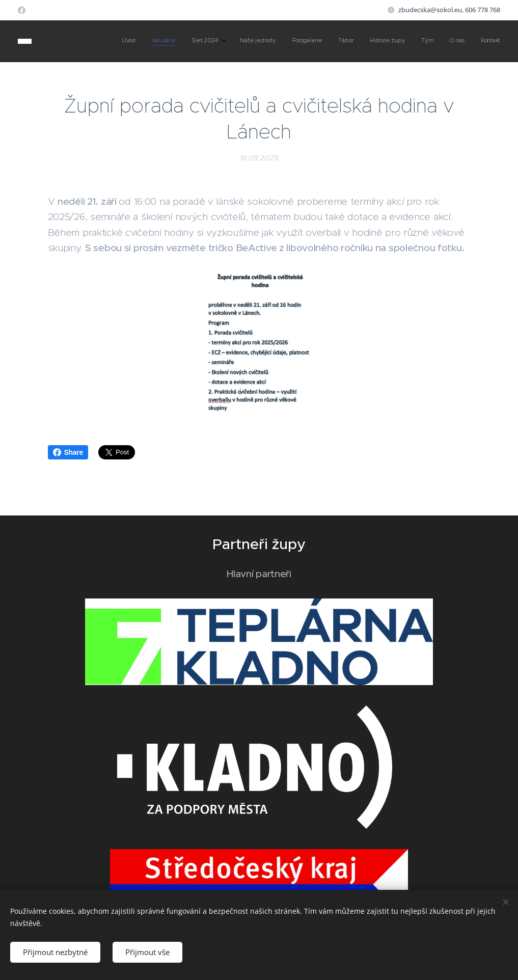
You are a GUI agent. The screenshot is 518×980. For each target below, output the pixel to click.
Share (68, 452)
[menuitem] (351, 41)
